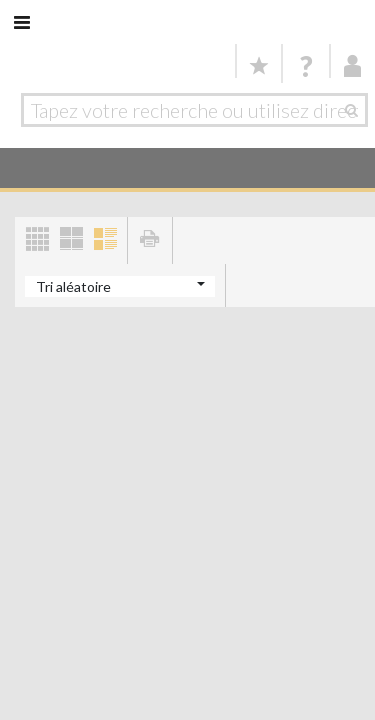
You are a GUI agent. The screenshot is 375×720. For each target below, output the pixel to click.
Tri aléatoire (73, 286)
